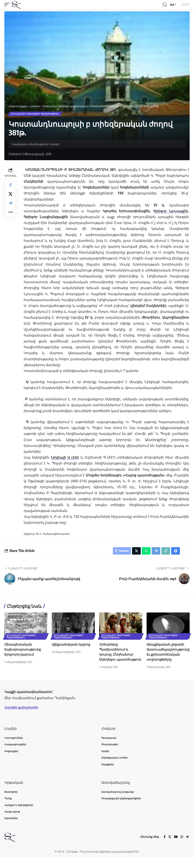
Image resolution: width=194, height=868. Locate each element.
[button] (8, 5)
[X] (169, 848)
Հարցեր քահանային (23, 714)
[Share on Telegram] (10, 207)
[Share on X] (10, 197)
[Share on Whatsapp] (143, 552)
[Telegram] (187, 848)
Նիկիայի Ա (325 (65, 458)
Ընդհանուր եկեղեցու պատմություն (35, 114)
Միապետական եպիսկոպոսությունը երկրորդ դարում (23, 651)
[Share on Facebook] (10, 186)
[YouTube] (175, 848)
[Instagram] (181, 848)
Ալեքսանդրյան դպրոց (72, 646)
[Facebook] (164, 848)
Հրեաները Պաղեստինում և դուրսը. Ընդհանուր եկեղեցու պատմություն (117, 657)
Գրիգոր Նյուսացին (170, 212)
